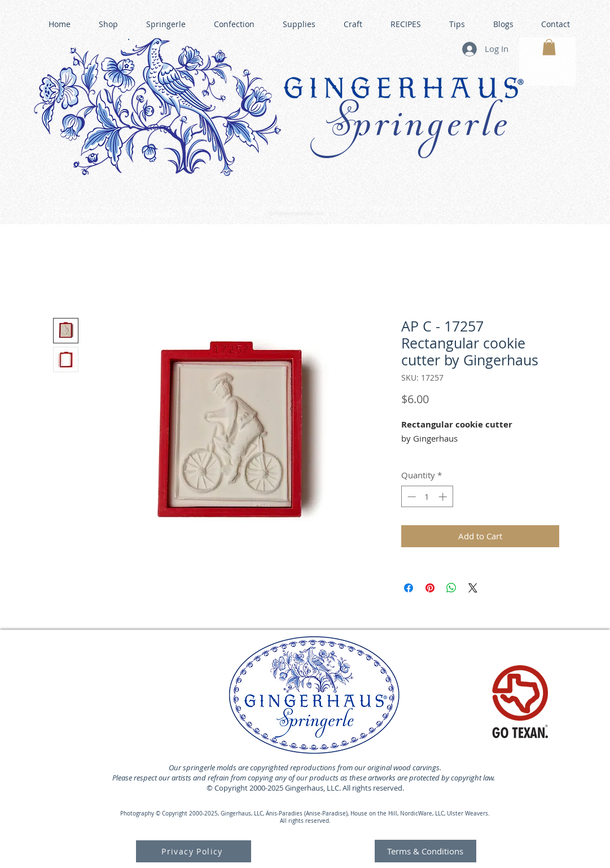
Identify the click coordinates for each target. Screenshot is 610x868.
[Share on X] (473, 588)
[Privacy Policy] (194, 851)
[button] (549, 47)
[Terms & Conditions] (425, 851)
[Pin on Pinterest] (430, 588)
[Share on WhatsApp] (451, 588)
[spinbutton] (427, 497)
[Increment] (444, 497)
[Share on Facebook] (409, 588)
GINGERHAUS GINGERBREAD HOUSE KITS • (412, 209)
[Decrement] (411, 497)
